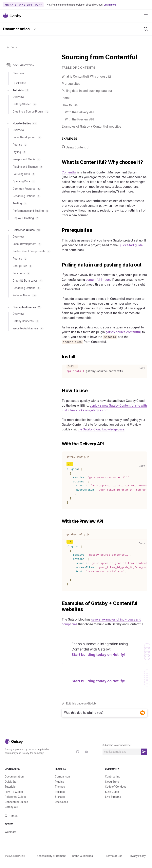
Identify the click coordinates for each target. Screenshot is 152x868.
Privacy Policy (137, 856)
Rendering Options (27, 196)
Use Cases (61, 802)
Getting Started (25, 104)
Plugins (59, 782)
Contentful (69, 172)
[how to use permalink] (60, 391)
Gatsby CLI (11, 807)
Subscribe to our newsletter (117, 745)
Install (66, 98)
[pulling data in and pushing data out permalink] (60, 265)
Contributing (113, 777)
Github (11, 816)
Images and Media (27, 159)
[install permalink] (60, 357)
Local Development (27, 137)
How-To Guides (14, 792)
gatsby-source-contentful (123, 332)
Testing (20, 203)
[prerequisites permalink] (60, 230)
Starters (60, 797)
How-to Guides (22, 124)
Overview (18, 73)
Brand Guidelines (82, 856)
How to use (70, 105)
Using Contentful (76, 147)
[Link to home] (12, 16)
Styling (19, 152)
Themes (60, 787)
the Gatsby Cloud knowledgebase (101, 429)
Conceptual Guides (24, 307)
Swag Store (112, 782)
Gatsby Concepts (26, 321)
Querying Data (24, 181)
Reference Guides (24, 230)
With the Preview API (79, 119)
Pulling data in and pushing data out (87, 91)
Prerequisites (71, 84)
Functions (21, 273)
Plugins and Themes (28, 167)
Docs (12, 47)
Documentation (16, 29)
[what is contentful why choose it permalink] (60, 162)
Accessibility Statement (51, 856)
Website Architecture (28, 328)
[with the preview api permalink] (60, 521)
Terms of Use (114, 856)
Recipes (60, 792)
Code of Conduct (115, 787)
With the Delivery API (79, 112)
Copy (142, 368)
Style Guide (112, 792)
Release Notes (25, 295)
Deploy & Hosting (26, 218)
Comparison (62, 777)
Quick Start (12, 782)
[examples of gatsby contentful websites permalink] (60, 603)
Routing (20, 145)
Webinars (10, 832)
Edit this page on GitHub (79, 703)
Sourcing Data (24, 174)
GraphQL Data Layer (28, 281)
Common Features (27, 189)
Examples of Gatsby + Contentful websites (92, 127)
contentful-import (98, 280)
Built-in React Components (32, 251)
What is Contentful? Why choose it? (86, 77)
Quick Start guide (131, 245)
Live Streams (113, 797)
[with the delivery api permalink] (60, 444)
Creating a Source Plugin (31, 112)
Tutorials (18, 90)
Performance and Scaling (31, 211)
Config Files (23, 266)
